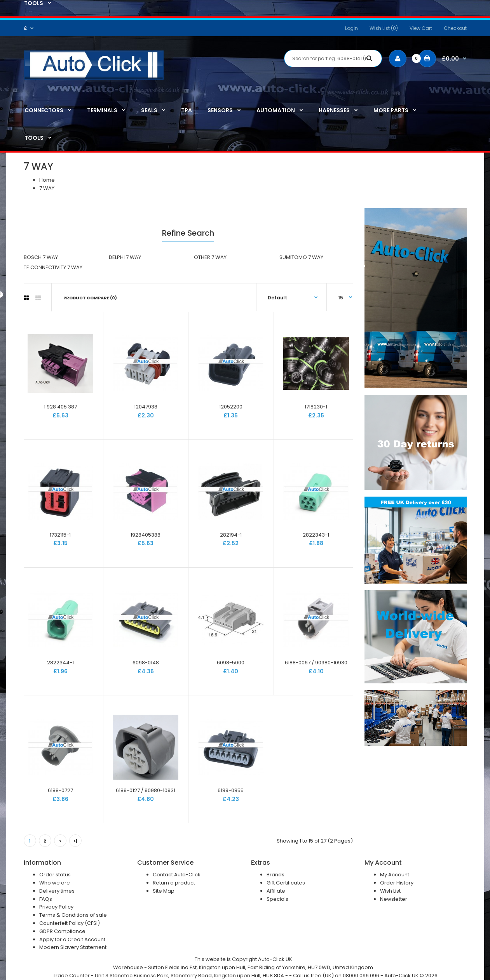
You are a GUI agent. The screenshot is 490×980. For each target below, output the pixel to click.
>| (75, 841)
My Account (395, 875)
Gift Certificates (286, 883)
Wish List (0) (384, 28)
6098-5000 (231, 663)
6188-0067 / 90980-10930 (316, 663)
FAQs (46, 899)
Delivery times (57, 891)
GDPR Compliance (62, 931)
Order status (55, 875)
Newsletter (394, 899)
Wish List (390, 891)
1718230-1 (316, 407)
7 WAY (47, 188)
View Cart (421, 28)
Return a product (174, 883)
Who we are (55, 883)
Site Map (164, 891)
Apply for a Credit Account (72, 939)
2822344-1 (60, 663)
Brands (276, 875)
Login (351, 28)
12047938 (146, 407)
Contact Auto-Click (177, 875)
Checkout (455, 28)
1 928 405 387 (60, 407)
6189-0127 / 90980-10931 (146, 790)
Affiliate (276, 891)
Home (47, 180)
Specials (277, 899)
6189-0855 (231, 790)
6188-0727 (60, 790)
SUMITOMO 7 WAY (301, 257)
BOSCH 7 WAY (41, 257)
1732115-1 (60, 535)
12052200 (231, 407)
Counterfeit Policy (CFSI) (70, 923)
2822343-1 (316, 535)
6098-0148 (146, 663)
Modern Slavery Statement (73, 947)
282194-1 (231, 535)
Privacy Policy (56, 907)
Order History (397, 883)
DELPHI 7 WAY (125, 257)
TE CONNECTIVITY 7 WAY (53, 267)
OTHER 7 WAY (210, 257)
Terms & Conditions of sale (73, 915)
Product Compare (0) (90, 298)
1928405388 (146, 535)
